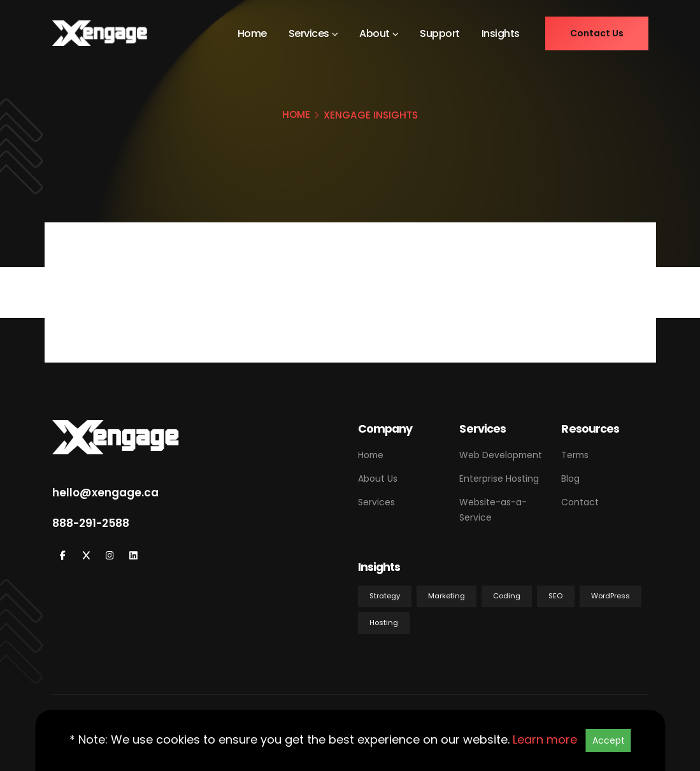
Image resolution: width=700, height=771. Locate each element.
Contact (580, 502)
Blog (570, 479)
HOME (296, 114)
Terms (575, 455)
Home (252, 33)
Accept (609, 740)
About (375, 33)
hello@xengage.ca (105, 493)
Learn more (545, 739)
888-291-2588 (91, 523)
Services (309, 33)
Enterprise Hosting (499, 479)
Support (440, 33)
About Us (378, 479)
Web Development (501, 455)
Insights (501, 33)
